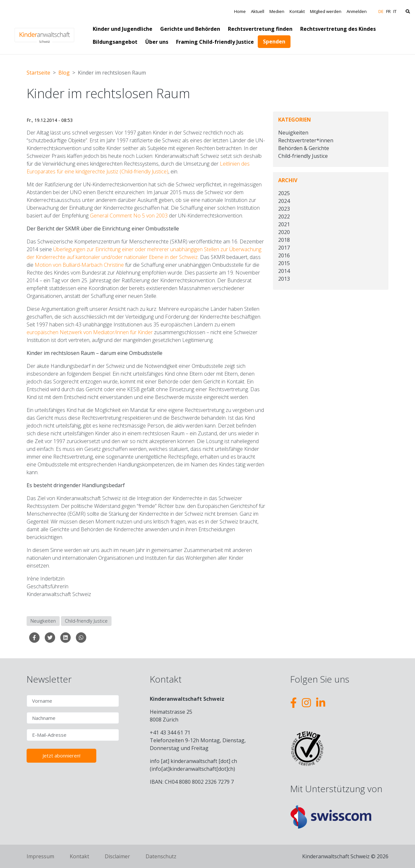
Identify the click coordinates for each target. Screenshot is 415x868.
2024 (284, 201)
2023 (284, 209)
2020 (284, 232)
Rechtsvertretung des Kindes (338, 29)
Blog (64, 73)
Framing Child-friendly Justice (215, 42)
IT (395, 11)
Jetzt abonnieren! (61, 756)
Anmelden (357, 11)
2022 (284, 217)
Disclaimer (117, 856)
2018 (284, 240)
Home (240, 11)
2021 (284, 224)
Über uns (157, 42)
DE (381, 11)
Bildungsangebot (115, 42)
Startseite (38, 73)
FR (388, 11)
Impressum (40, 856)
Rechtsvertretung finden (260, 29)
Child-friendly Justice (86, 621)
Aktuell (258, 11)
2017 (284, 248)
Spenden (274, 41)
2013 (284, 279)
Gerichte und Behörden (190, 29)
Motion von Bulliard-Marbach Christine (79, 265)
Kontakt (297, 11)
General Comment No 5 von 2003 (129, 216)
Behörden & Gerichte (304, 148)
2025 (284, 193)
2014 (284, 271)
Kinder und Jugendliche (123, 29)
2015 (284, 263)
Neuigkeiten (43, 621)
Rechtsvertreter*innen (306, 140)
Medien (277, 11)
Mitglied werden (326, 11)
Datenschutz (161, 856)
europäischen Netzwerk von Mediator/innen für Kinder (90, 332)
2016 (284, 255)
